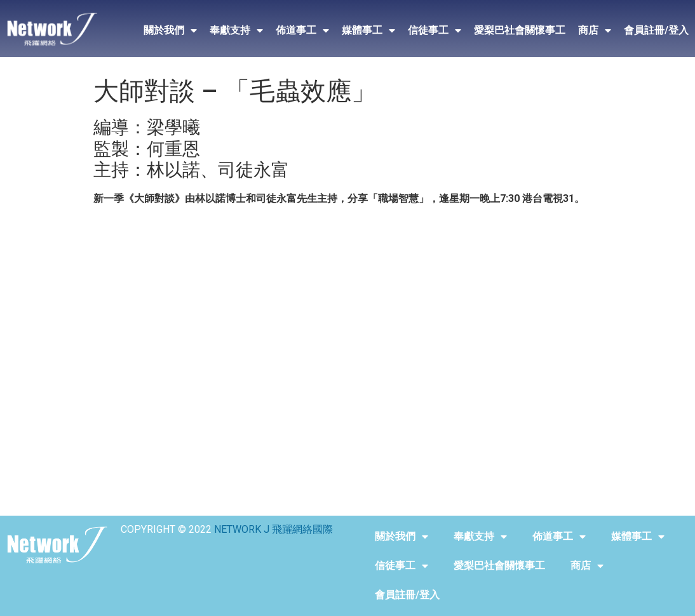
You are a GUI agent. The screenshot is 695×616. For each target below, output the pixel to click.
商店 (595, 30)
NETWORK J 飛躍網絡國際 (273, 529)
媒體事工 (368, 30)
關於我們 (170, 30)
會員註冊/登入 (656, 30)
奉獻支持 (236, 30)
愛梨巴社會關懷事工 (520, 30)
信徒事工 (435, 30)
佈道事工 (302, 30)
